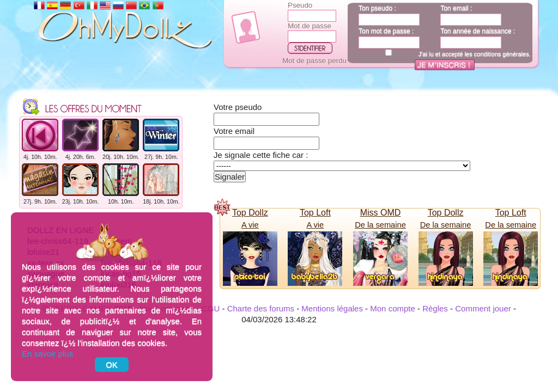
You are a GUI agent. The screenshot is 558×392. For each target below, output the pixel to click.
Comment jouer (483, 308)
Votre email (234, 131)
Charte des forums (261, 308)
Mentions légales (332, 308)
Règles (435, 308)
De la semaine (380, 225)
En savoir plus (47, 354)
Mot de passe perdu (314, 61)
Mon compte (393, 308)
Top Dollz (250, 213)
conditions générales (502, 54)
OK (112, 365)
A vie (250, 225)
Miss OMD (381, 213)
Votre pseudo (238, 107)
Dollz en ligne (61, 208)
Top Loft (315, 213)
